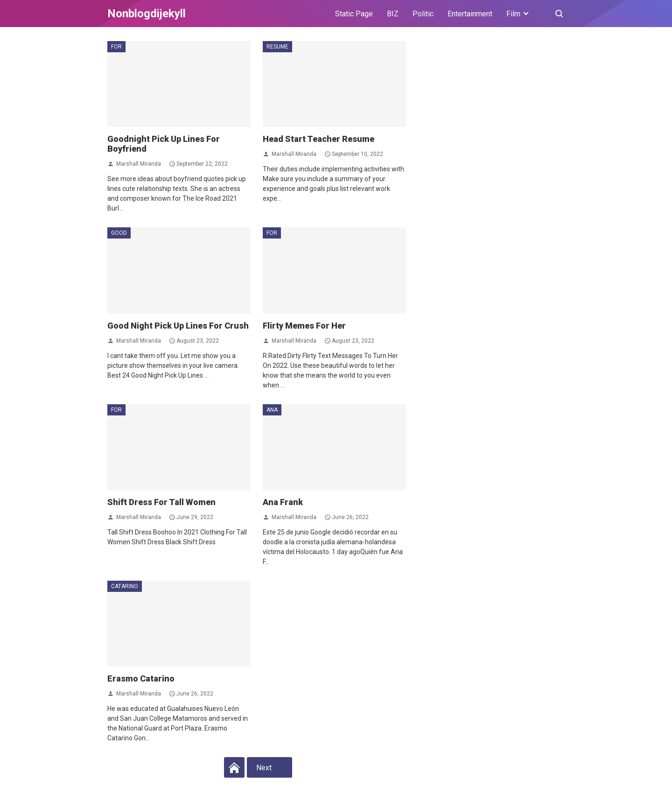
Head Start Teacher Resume (318, 139)
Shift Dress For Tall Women (161, 502)
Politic (423, 14)
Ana (272, 410)
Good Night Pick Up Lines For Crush (178, 326)
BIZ (393, 14)
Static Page (354, 14)
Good (119, 233)
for (116, 47)
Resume (277, 47)
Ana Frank (283, 502)
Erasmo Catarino (141, 678)
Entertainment (470, 14)
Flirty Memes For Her (304, 326)
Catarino (125, 586)
